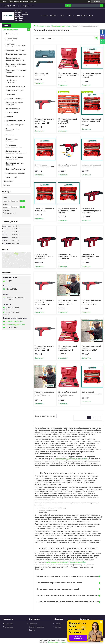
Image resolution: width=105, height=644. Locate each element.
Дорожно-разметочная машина (15, 130)
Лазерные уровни (13, 108)
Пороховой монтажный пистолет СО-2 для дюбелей (91, 75)
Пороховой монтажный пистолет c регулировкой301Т (68, 348)
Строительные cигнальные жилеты (14, 146)
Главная (44, 16)
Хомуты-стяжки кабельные (12, 140)
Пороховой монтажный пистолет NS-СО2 (91, 166)
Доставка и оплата (85, 16)
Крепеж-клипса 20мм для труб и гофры (16, 65)
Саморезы (10, 135)
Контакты (71, 16)
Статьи (32, 630)
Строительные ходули (15, 90)
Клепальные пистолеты (15, 86)
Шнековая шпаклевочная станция (16, 71)
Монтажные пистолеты (61, 26)
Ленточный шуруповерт (15, 169)
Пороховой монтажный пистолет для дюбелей (91, 120)
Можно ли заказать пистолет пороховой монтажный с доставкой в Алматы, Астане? (69, 602)
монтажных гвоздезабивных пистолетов (70, 459)
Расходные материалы (15, 98)
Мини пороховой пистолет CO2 (42, 74)
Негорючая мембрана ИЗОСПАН (14, 164)
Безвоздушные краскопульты (12, 39)
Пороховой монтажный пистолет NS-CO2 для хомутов (68, 211)
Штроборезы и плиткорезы (11, 81)
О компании (9, 181)
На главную (8, 624)
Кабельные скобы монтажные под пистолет (16, 152)
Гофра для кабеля (13, 177)
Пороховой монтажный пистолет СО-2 (44, 210)
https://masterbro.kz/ (15, 321)
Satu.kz (63, 640)
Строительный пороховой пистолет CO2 (45, 166)
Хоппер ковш (11, 94)
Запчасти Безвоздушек (15, 125)
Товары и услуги (43, 26)
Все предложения (11, 30)
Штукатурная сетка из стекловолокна (14, 158)
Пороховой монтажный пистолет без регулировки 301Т (44, 121)
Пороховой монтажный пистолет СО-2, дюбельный (68, 121)
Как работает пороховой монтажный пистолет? (60, 583)
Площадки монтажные (15, 76)
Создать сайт (25, 2)
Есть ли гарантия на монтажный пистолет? (58, 589)
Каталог (53, 16)
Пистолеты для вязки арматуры (14, 103)
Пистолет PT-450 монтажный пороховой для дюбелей (91, 211)
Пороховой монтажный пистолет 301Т (68, 166)
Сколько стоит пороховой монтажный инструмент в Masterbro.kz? (69, 595)
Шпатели (9, 117)
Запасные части (12, 113)
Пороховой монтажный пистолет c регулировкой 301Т (68, 75)
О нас (62, 16)
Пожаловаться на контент (57, 642)
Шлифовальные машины (16, 54)
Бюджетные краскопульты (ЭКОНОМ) (15, 45)
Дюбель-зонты (11, 34)
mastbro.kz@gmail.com (16, 325)
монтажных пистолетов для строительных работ (66, 562)
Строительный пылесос (15, 173)
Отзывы (7, 185)
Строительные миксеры (15, 121)
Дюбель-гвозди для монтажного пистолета (15, 59)
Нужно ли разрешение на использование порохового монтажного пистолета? (69, 576)
